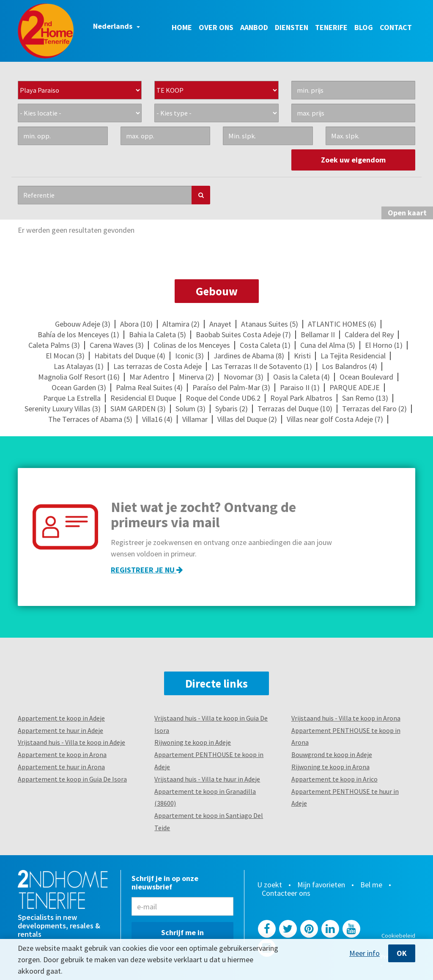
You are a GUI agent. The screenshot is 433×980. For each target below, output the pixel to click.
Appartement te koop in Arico (334, 779)
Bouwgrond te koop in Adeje (332, 754)
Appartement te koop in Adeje (61, 718)
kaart (407, 213)
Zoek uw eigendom (353, 160)
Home (182, 27)
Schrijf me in (182, 932)
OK (402, 953)
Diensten (292, 27)
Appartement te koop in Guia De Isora (72, 779)
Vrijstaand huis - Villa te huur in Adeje (207, 779)
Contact (396, 27)
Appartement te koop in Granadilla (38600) (205, 797)
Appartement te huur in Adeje (60, 730)
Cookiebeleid (398, 936)
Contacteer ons (286, 893)
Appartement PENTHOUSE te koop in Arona (346, 736)
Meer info (364, 953)
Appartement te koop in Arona (62, 754)
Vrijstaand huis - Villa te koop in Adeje (71, 742)
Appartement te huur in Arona (61, 767)
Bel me (371, 885)
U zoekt (270, 885)
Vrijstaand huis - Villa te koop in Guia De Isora (211, 724)
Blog (364, 27)
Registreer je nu (147, 570)
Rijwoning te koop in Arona (330, 767)
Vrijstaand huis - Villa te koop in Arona (346, 718)
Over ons (216, 27)
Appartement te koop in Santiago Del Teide (209, 822)
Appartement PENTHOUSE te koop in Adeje (209, 761)
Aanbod (254, 27)
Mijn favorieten (321, 885)
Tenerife (331, 27)
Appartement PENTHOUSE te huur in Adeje (345, 797)
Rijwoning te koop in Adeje (193, 742)
